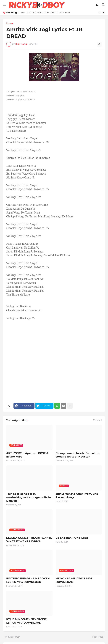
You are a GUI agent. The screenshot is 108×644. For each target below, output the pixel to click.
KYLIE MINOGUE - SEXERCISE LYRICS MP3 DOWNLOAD (26, 621)
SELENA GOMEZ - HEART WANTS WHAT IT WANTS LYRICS (29, 540)
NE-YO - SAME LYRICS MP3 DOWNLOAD (74, 580)
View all (97, 420)
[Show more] (70, 406)
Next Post (98, 637)
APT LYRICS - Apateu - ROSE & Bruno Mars (27, 455)
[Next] (103, 13)
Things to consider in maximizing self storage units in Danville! (29, 497)
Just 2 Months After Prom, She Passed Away (77, 496)
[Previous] (99, 13)
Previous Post (13, 637)
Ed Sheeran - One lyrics (72, 538)
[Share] (99, 44)
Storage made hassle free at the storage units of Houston (78, 455)
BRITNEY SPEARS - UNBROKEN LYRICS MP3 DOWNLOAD (28, 580)
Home (10, 23)
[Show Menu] (4, 5)
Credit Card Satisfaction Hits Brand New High (45, 13)
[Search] (104, 5)
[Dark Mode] (97, 5)
